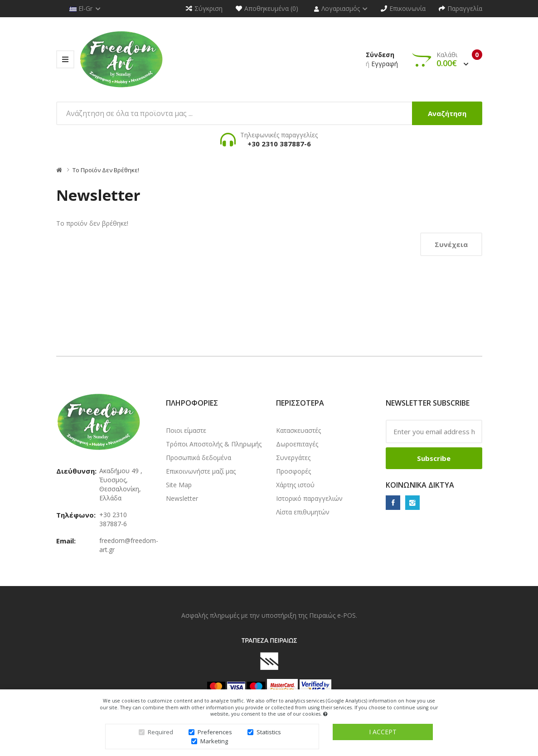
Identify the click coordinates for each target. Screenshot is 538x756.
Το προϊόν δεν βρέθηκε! (106, 170)
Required (160, 735)
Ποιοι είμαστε (186, 430)
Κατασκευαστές (298, 430)
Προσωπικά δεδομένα (199, 458)
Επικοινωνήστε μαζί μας (201, 471)
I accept (383, 734)
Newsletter (182, 498)
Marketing (214, 744)
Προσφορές (293, 471)
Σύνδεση (380, 55)
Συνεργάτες (293, 458)
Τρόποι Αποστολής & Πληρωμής (214, 444)
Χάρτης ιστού (295, 485)
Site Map (179, 485)
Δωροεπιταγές (297, 444)
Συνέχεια (451, 244)
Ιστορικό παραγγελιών (309, 498)
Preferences (215, 735)
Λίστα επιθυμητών (303, 512)
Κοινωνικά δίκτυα (420, 485)
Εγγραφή (385, 64)
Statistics (269, 735)
